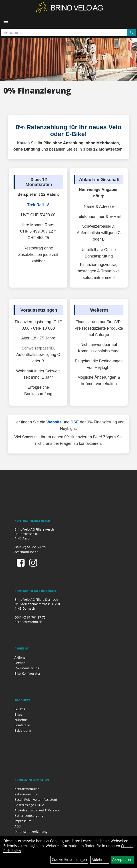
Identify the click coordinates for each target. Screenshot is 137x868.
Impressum (23, 821)
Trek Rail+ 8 (38, 205)
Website (54, 422)
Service (20, 663)
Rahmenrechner (27, 794)
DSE (75, 422)
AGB (18, 826)
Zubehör (21, 720)
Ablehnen (100, 860)
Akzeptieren (122, 860)
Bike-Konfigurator (27, 673)
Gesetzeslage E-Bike (29, 805)
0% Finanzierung (27, 668)
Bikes (18, 714)
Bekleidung (23, 730)
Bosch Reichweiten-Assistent (36, 800)
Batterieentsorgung (29, 816)
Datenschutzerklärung (31, 832)
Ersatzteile (22, 725)
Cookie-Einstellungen (69, 860)
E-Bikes (20, 709)
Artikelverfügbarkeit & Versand (37, 810)
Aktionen (21, 657)
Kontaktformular (27, 789)
